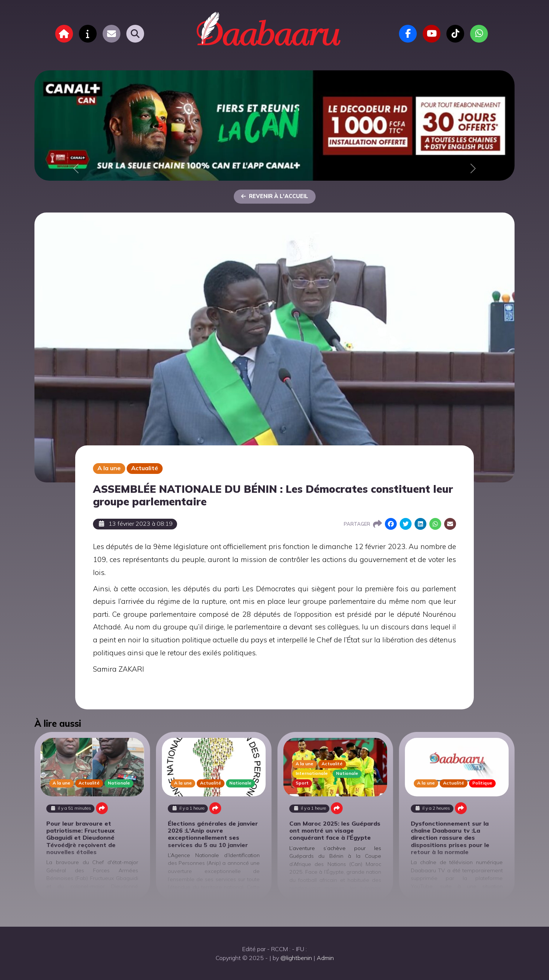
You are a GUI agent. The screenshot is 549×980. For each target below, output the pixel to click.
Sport (302, 783)
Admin (325, 958)
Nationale (119, 783)
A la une (109, 468)
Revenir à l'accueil (275, 196)
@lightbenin (296, 958)
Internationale (312, 773)
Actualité (145, 468)
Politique (482, 783)
